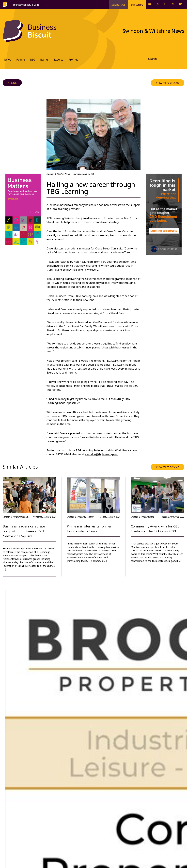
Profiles (73, 60)
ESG (33, 60)
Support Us (118, 5)
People (21, 60)
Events (44, 60)
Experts (58, 60)
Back (12, 83)
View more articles (168, 83)
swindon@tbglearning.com (102, 454)
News (8, 60)
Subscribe (137, 5)
